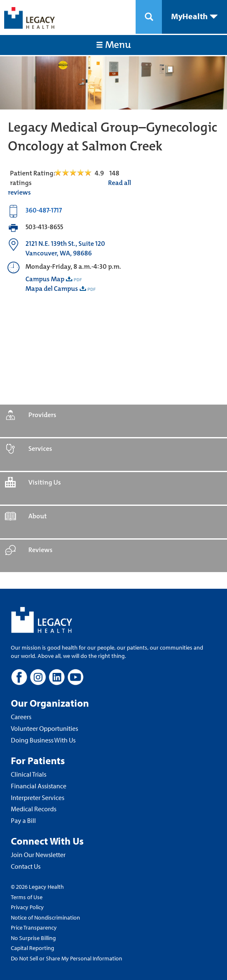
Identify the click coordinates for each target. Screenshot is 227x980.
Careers (21, 717)
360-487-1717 (44, 210)
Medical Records (34, 809)
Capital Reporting (33, 948)
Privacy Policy (27, 907)
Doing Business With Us (43, 740)
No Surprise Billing (33, 938)
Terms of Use (27, 897)
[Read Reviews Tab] (78, 173)
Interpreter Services (38, 797)
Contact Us (26, 866)
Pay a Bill (23, 820)
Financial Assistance (39, 786)
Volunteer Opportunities (44, 728)
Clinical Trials (29, 774)
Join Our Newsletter (38, 855)
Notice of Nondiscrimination (45, 917)
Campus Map (45, 279)
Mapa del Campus (52, 289)
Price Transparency (34, 927)
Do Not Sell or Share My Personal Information (67, 958)
